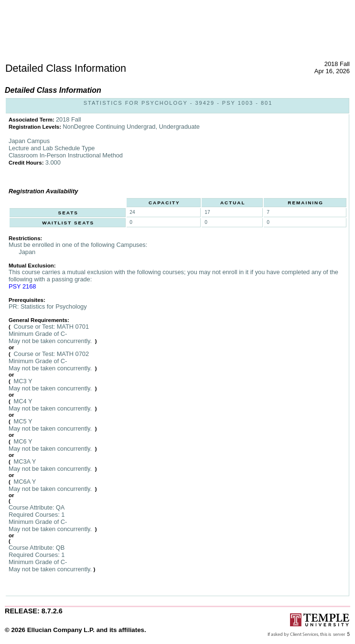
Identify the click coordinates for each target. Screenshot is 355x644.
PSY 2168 (22, 286)
